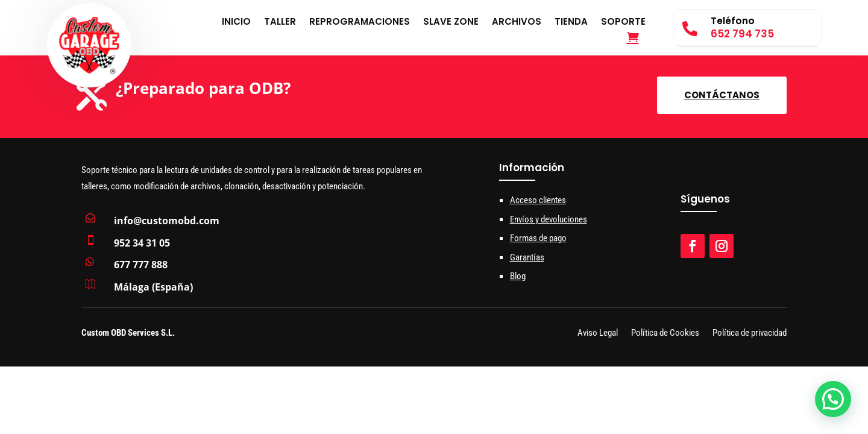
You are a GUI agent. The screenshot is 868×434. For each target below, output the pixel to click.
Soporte (623, 23)
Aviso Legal (598, 334)
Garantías (527, 257)
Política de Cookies (665, 334)
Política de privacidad (750, 334)
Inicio (236, 23)
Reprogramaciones (360, 23)
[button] (833, 399)
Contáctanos (722, 95)
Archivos (517, 23)
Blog (518, 276)
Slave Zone (451, 23)
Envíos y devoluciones (549, 219)
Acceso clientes (538, 200)
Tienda (571, 23)
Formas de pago (538, 238)
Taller (280, 23)
